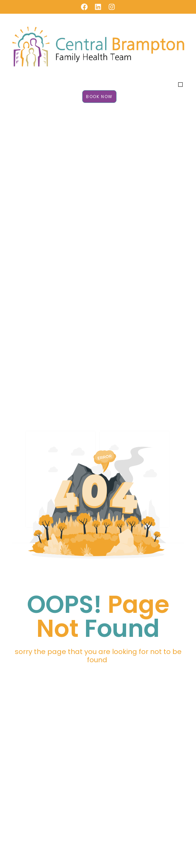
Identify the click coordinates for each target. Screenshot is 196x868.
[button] (180, 85)
